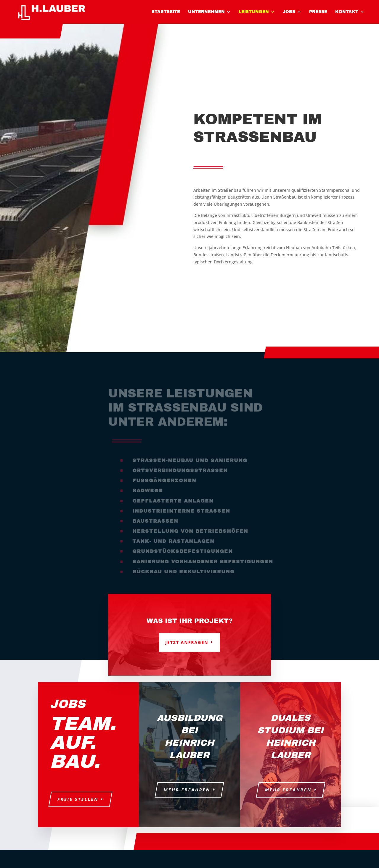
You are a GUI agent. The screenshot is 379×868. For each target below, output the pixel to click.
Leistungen (254, 12)
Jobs (289, 12)
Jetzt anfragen (187, 642)
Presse (318, 12)
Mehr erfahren (187, 790)
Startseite (166, 12)
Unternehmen (206, 12)
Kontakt (347, 12)
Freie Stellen (78, 799)
